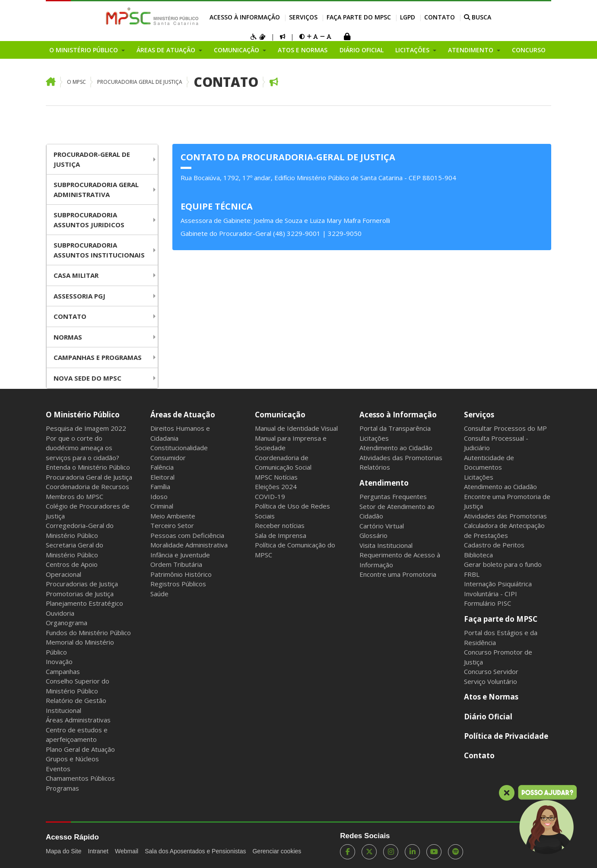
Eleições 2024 (276, 486)
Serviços (303, 17)
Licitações (374, 438)
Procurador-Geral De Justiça (92, 159)
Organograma (67, 623)
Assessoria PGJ (79, 296)
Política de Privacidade (506, 736)
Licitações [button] (413, 50)
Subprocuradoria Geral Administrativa (96, 189)
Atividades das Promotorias (401, 458)
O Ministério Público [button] (84, 50)
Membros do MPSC (75, 496)
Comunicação (280, 415)
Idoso (159, 496)
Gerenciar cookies (277, 851)
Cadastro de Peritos (494, 545)
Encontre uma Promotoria (398, 574)
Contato (440, 17)
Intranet (98, 851)
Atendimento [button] (472, 50)
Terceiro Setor (172, 525)
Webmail (127, 851)
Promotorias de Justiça (80, 594)
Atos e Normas (303, 50)
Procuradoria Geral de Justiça (140, 82)
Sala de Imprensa (281, 535)
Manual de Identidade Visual (296, 428)
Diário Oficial (362, 50)
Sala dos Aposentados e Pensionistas (195, 851)
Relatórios (375, 467)
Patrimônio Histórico (181, 574)
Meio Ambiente (173, 516)
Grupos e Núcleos (72, 759)
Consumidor (168, 458)
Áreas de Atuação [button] (167, 50)
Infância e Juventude (180, 555)
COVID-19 (270, 496)
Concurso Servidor (491, 671)
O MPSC (76, 82)
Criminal (162, 506)
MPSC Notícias (276, 477)
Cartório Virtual (382, 526)
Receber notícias (280, 525)
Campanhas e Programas (98, 357)
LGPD (408, 17)
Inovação (59, 661)
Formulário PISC (487, 603)
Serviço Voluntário (491, 681)
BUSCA (478, 17)
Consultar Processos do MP (505, 428)
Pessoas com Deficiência (187, 535)
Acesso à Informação (245, 17)
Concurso (529, 50)
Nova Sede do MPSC (87, 378)
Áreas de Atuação (183, 415)
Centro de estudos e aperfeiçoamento (77, 735)
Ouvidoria (60, 613)
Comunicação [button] (237, 50)
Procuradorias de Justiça (82, 584)
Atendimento (384, 483)
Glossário (373, 535)
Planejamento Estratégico (84, 603)
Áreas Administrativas (78, 720)
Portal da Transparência (395, 428)
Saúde (159, 594)
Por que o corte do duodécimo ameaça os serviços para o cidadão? (83, 448)
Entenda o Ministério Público (88, 467)
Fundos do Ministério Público (88, 633)
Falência (162, 467)
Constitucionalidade (179, 448)
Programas (62, 788)
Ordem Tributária (176, 564)
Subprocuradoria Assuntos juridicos (89, 220)
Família (160, 486)
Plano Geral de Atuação (80, 749)
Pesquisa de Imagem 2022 (86, 428)
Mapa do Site (64, 851)
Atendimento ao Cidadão (396, 448)
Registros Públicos (178, 584)
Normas (68, 337)
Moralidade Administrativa (189, 545)
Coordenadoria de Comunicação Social (283, 463)
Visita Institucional (386, 545)
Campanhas (63, 671)
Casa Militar (76, 275)
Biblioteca (478, 555)
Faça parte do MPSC (359, 17)
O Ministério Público (83, 415)
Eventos (58, 769)
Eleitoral (162, 477)
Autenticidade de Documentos (489, 463)
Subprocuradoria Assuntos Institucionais (99, 250)
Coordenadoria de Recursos (87, 486)
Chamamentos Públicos (80, 778)
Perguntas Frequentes (393, 496)
